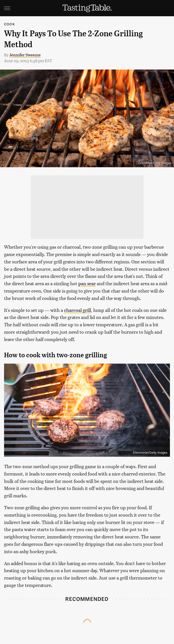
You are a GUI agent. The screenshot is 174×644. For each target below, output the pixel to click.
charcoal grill (77, 310)
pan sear (87, 283)
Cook (10, 24)
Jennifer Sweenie (25, 55)
